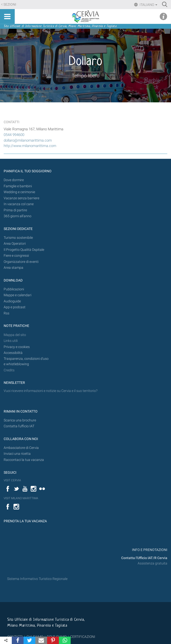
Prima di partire (15, 210)
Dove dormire (14, 180)
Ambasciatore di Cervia (21, 448)
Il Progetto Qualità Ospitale (24, 250)
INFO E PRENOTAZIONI (149, 550)
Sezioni (10, 5)
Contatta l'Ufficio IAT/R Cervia (144, 558)
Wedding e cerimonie (19, 192)
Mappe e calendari (18, 295)
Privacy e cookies (17, 347)
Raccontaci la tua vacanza (24, 460)
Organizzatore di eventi (21, 262)
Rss (7, 313)
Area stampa (13, 268)
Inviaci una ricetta (17, 454)
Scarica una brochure (20, 420)
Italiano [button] (148, 5)
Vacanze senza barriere (21, 198)
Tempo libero (85, 76)
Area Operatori (15, 244)
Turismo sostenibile (18, 238)
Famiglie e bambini (18, 186)
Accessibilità (13, 353)
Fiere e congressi (16, 256)
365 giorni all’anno (18, 216)
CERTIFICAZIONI (83, 637)
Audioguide (12, 301)
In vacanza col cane (19, 204)
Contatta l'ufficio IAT (19, 426)
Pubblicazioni (14, 289)
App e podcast (15, 307)
